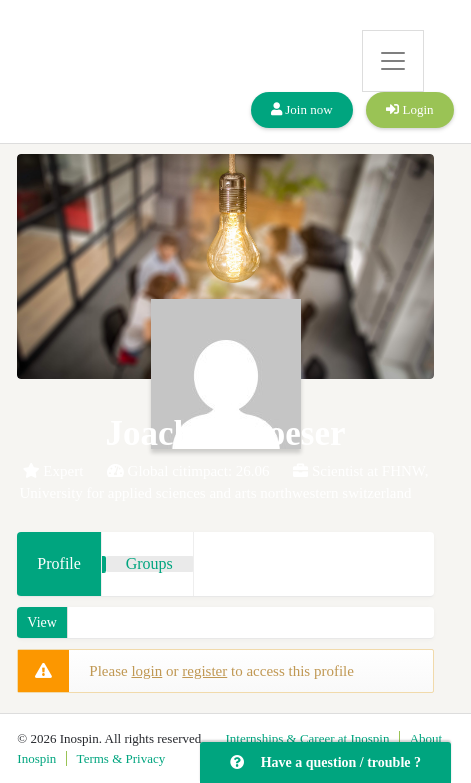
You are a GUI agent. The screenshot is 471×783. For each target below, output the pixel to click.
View (41, 622)
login (146, 671)
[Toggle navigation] (393, 61)
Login (409, 109)
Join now (302, 109)
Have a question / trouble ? (325, 762)
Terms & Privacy (121, 758)
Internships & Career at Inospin (308, 738)
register (204, 671)
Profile (59, 563)
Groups (149, 563)
